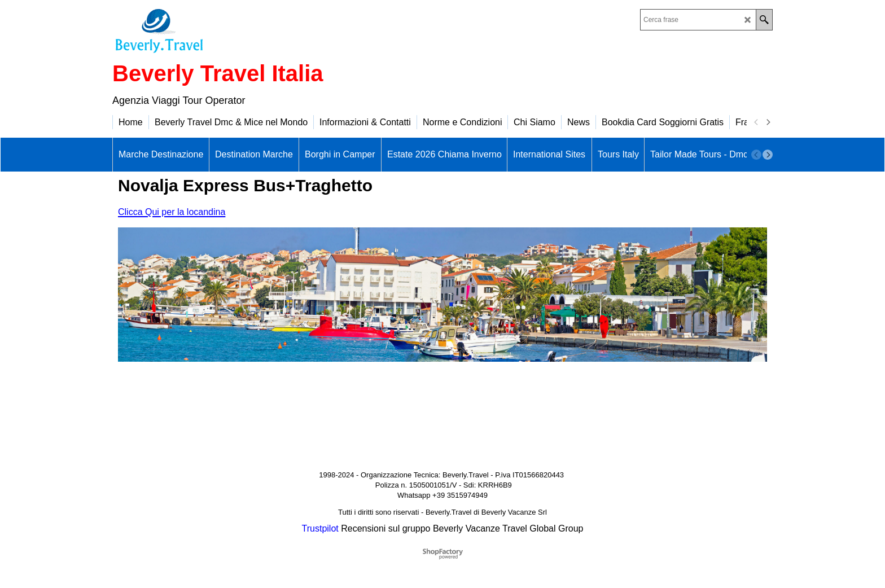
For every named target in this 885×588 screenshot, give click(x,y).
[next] (768, 122)
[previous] (756, 122)
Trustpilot (320, 528)
